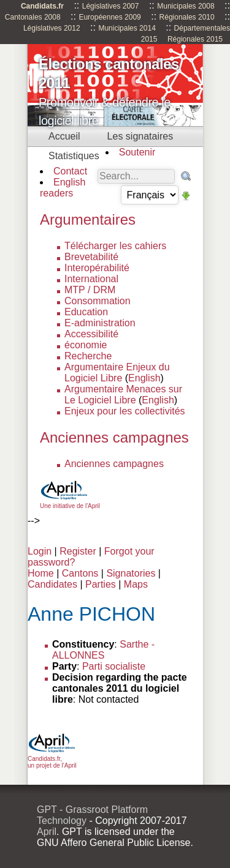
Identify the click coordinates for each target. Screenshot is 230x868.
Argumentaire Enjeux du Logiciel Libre (117, 372)
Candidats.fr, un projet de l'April (52, 759)
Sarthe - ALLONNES (103, 650)
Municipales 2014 (127, 28)
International (91, 279)
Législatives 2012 (52, 28)
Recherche (88, 356)
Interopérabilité (97, 268)
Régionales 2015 (195, 39)
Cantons (80, 573)
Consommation (98, 301)
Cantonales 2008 (33, 17)
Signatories (131, 573)
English (144, 378)
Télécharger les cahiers (115, 246)
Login (40, 551)
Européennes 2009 (109, 17)
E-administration (100, 323)
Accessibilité (91, 334)
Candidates (52, 584)
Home (41, 573)
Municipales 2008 (186, 6)
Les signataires (140, 136)
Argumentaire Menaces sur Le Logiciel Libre (123, 395)
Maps (136, 584)
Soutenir (137, 152)
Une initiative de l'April (70, 503)
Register (78, 551)
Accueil (64, 136)
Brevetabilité (91, 257)
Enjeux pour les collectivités (125, 411)
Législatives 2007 (111, 6)
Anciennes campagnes (114, 464)
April (47, 832)
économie (86, 345)
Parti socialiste (114, 666)
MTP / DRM (90, 290)
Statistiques (74, 156)
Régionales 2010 (187, 17)
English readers (63, 188)
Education (86, 312)
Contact (70, 171)
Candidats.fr (42, 6)
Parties (101, 584)
